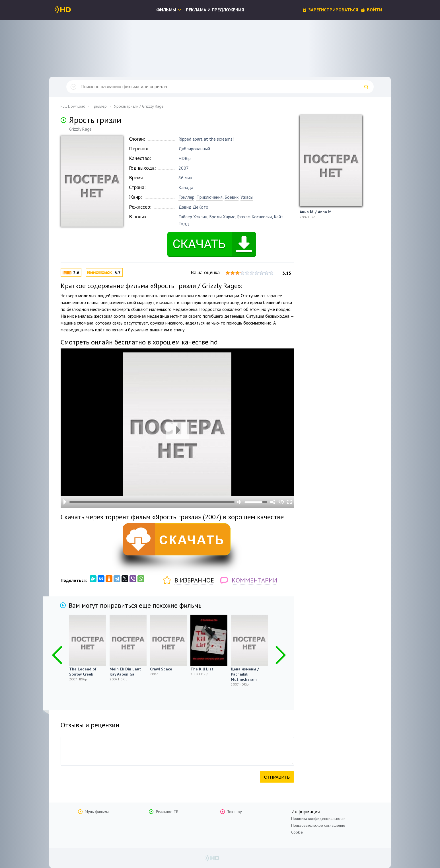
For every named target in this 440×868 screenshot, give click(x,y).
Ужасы (247, 197)
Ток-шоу (235, 812)
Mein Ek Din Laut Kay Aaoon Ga (125, 672)
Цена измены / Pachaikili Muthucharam (245, 674)
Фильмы (166, 10)
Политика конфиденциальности (318, 818)
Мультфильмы (97, 812)
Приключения (209, 197)
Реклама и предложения (215, 10)
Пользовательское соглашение (318, 825)
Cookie (297, 832)
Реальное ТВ (167, 812)
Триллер (186, 197)
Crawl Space (161, 669)
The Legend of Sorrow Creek (83, 672)
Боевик (232, 197)
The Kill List (202, 669)
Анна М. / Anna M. (316, 212)
